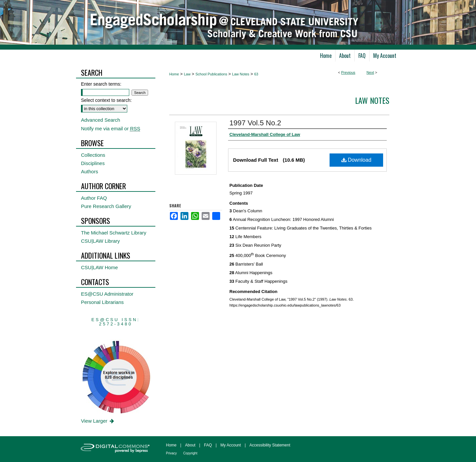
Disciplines (93, 163)
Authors (90, 171)
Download (357, 160)
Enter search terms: (101, 84)
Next (370, 72)
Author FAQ (94, 198)
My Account (231, 445)
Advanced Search (100, 120)
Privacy (171, 453)
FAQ (208, 445)
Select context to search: (106, 100)
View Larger (98, 421)
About (190, 445)
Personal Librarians (102, 302)
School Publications (211, 74)
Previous (348, 72)
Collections (93, 155)
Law (187, 74)
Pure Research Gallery (106, 206)
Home (174, 74)
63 (256, 74)
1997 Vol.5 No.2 (255, 123)
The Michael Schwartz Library (114, 233)
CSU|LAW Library (100, 241)
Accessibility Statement (270, 445)
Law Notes (241, 74)
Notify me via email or (111, 128)
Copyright (190, 453)
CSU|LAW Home (99, 267)
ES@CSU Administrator (107, 294)
